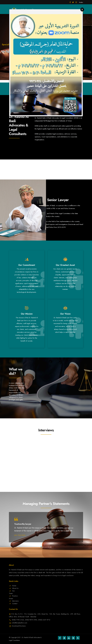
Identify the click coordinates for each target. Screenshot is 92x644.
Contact (15, 604)
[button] (41, 547)
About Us (15, 588)
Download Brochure (19, 626)
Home (14, 586)
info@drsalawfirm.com (20, 623)
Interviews (15, 601)
